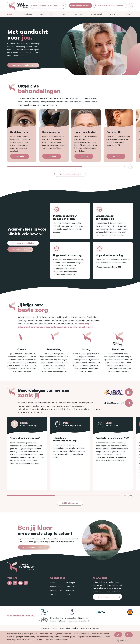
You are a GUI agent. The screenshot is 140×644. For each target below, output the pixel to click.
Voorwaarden (65, 628)
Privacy (54, 628)
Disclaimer (45, 628)
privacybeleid (115, 591)
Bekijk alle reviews (70, 503)
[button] (131, 167)
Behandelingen (26, 14)
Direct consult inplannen (80, 6)
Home (10, 14)
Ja (118, 635)
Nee (129, 635)
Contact (129, 14)
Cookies (75, 628)
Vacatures (114, 14)
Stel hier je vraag (20, 249)
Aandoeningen (46, 14)
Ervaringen (78, 14)
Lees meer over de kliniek (23, 243)
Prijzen (63, 14)
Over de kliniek (96, 14)
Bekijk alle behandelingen (70, 174)
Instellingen (124, 641)
